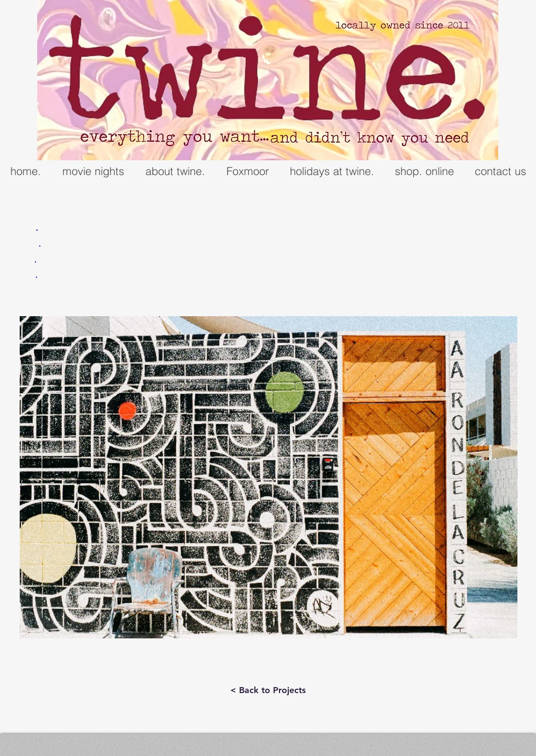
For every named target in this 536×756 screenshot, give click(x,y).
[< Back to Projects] (268, 690)
